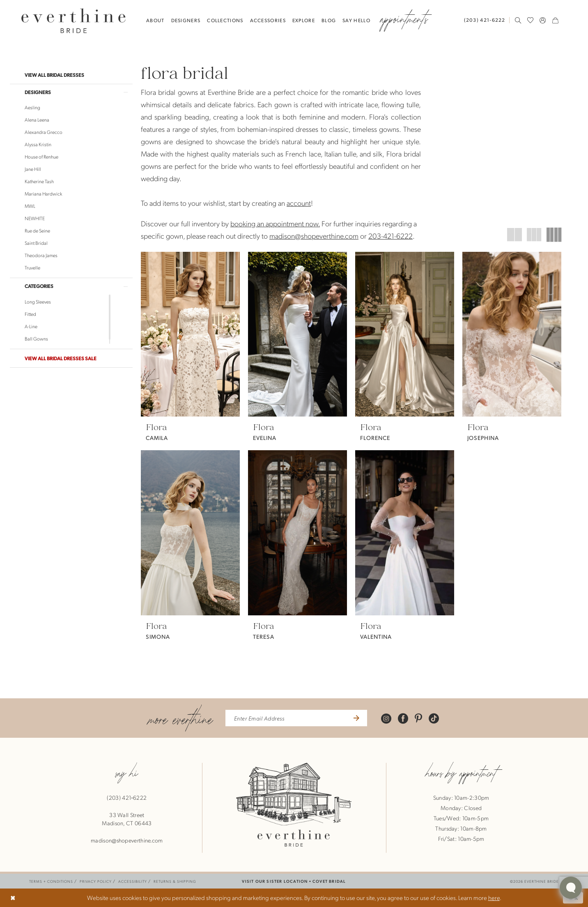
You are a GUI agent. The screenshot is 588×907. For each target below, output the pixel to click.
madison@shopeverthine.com (314, 236)
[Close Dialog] (13, 898)
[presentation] (190, 334)
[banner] (73, 20)
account (299, 203)
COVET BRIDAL (329, 881)
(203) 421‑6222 (127, 797)
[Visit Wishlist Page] (531, 20)
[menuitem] (487, 20)
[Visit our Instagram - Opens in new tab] (386, 718)
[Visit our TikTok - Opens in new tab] (434, 718)
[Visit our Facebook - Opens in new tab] (403, 718)
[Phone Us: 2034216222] (485, 20)
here (494, 898)
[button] (543, 20)
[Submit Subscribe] (355, 718)
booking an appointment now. (275, 223)
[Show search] (518, 20)
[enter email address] (296, 718)
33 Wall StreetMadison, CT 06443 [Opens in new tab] (127, 819)
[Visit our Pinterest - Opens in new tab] (418, 718)
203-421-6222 (390, 236)
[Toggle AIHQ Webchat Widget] (571, 888)
